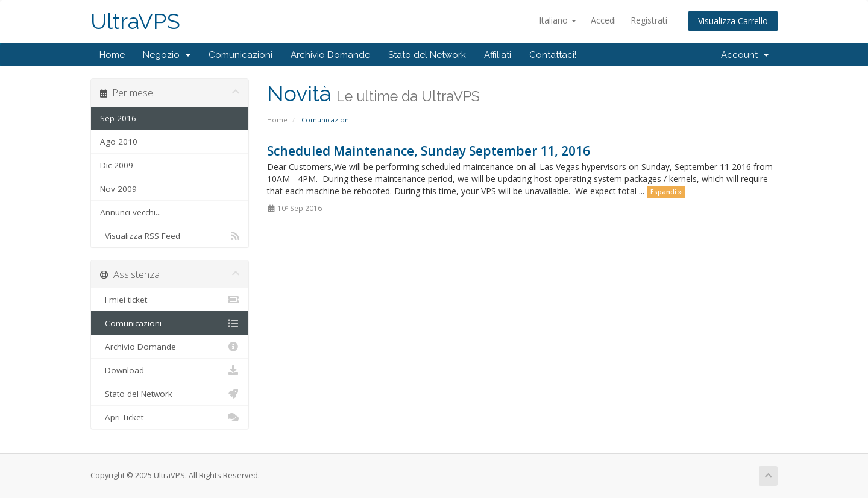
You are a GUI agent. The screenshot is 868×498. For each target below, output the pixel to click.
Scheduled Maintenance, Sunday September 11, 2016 (429, 151)
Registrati (649, 20)
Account (745, 55)
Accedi (603, 20)
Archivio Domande (330, 55)
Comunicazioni (241, 55)
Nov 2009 (118, 189)
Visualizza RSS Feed (170, 236)
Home (112, 55)
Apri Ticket (170, 417)
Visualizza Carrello (733, 21)
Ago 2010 (119, 142)
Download (170, 370)
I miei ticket (170, 300)
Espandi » (666, 192)
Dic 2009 (117, 165)
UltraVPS (135, 21)
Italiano (558, 20)
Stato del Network (427, 55)
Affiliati (498, 55)
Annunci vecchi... (131, 212)
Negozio (167, 55)
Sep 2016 (118, 118)
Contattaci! (553, 55)
